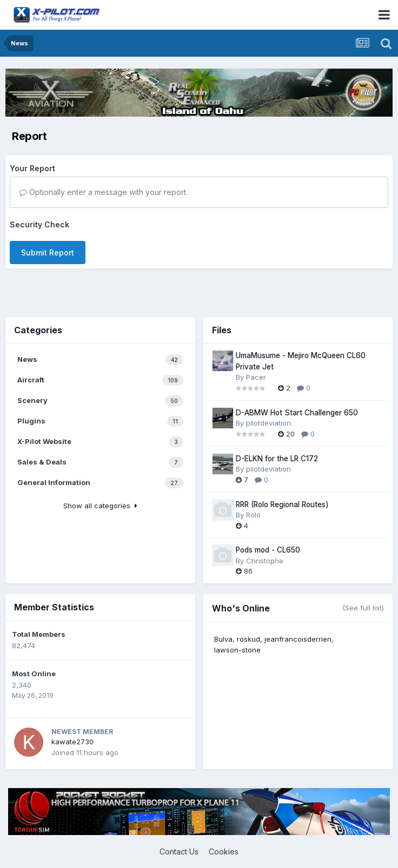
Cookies (224, 852)
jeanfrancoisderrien (298, 639)
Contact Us (179, 852)
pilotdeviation (268, 423)
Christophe (265, 561)
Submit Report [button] (48, 253)
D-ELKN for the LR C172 (277, 459)
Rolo (253, 515)
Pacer (256, 377)
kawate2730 (72, 742)
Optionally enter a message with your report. (104, 192)
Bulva (223, 639)
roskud (248, 639)
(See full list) (363, 608)
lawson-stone (237, 650)
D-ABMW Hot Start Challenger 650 (297, 413)
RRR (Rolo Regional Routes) (282, 504)
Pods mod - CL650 (268, 550)
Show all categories (100, 506)
